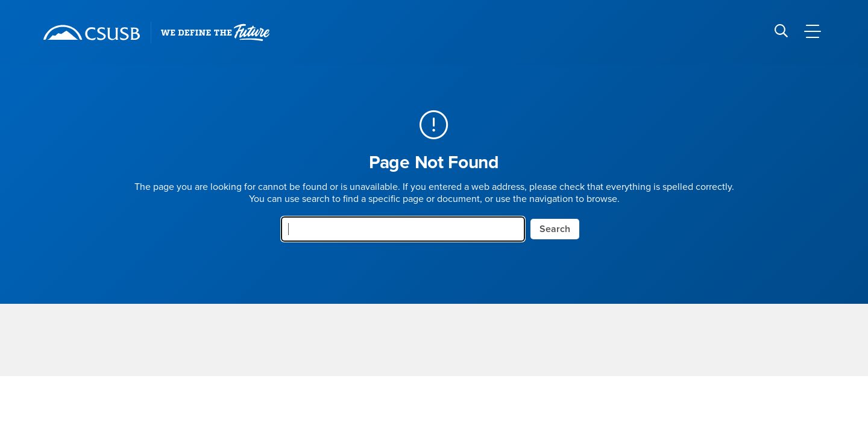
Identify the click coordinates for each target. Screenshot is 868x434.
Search (555, 229)
